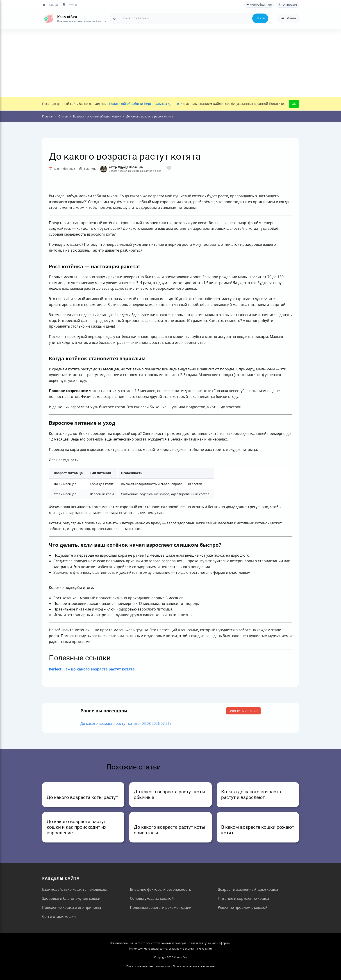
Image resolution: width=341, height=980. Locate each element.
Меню (289, 18)
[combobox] (189, 18)
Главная (50, 5)
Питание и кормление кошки (243, 898)
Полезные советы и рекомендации (161, 907)
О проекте (287, 5)
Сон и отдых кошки (59, 916)
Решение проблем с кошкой (243, 907)
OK (294, 104)
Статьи (70, 5)
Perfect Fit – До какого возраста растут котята (92, 669)
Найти (260, 18)
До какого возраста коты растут (82, 797)
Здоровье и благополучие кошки (71, 898)
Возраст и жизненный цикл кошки (248, 889)
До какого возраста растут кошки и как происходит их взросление (76, 827)
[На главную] (48, 18)
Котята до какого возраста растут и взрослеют (251, 795)
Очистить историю (243, 711)
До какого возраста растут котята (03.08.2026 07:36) (126, 723)
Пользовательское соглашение (194, 966)
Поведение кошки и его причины (72, 907)
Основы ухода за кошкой (152, 898)
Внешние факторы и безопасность (160, 889)
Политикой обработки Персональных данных (144, 104)
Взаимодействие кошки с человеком (74, 889)
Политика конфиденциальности (148, 966)
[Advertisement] (170, 63)
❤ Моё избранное (259, 5)
